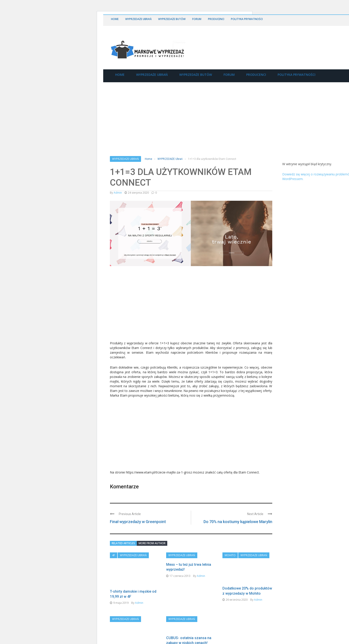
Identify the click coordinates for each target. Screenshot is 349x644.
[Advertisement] (143, 306)
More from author (152, 543)
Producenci (216, 19)
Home (115, 19)
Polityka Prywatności (247, 19)
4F (114, 555)
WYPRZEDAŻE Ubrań (138, 19)
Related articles (123, 543)
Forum (197, 19)
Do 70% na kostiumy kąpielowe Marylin (238, 522)
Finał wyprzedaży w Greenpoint (138, 522)
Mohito (230, 555)
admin (118, 193)
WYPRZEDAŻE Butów (172, 19)
